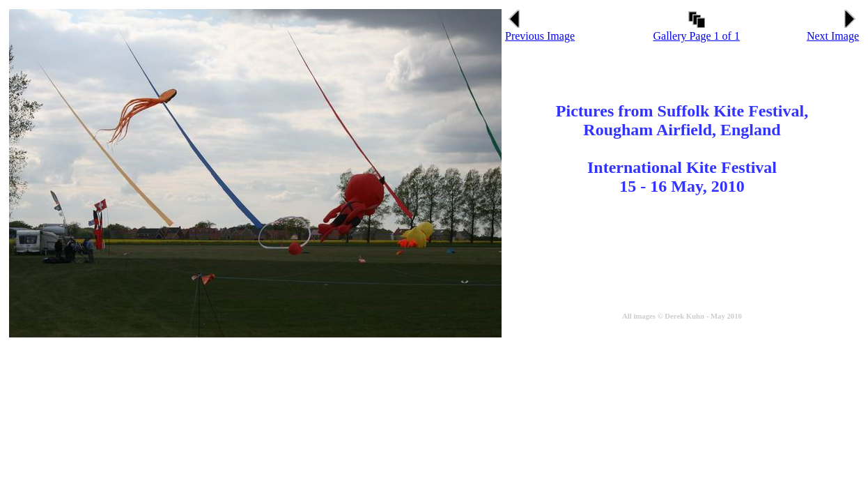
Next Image (833, 31)
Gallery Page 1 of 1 (696, 31)
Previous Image (540, 31)
